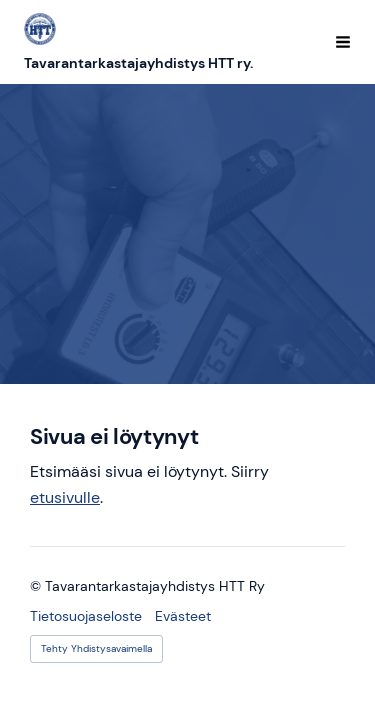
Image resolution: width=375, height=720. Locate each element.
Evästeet (183, 616)
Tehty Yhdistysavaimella (96, 648)
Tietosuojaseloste (86, 616)
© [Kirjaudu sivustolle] (37, 586)
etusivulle (65, 497)
